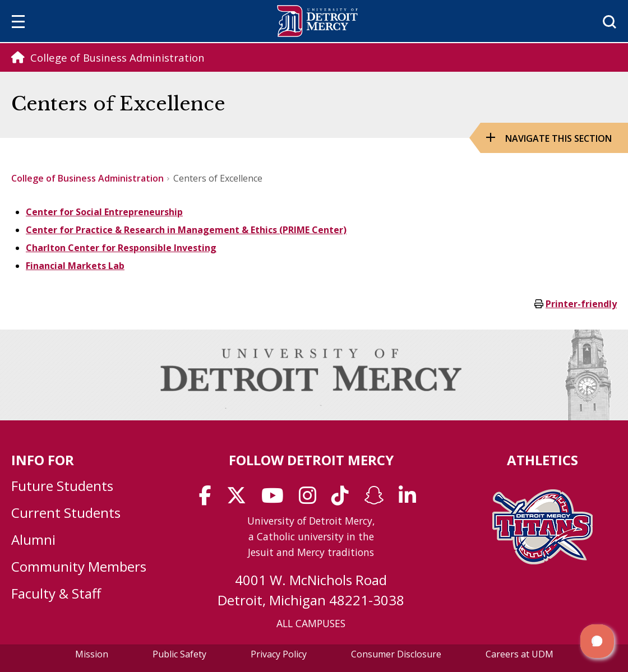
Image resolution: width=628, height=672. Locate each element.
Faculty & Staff (56, 593)
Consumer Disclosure (396, 654)
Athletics (542, 460)
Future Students (62, 486)
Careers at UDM (520, 654)
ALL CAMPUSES (311, 623)
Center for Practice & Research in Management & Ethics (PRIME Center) (186, 230)
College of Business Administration (87, 178)
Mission (92, 654)
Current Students (66, 513)
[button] (597, 641)
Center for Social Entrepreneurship (104, 212)
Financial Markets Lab (75, 266)
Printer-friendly (581, 304)
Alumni (33, 539)
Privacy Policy (279, 654)
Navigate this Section (558, 138)
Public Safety (179, 654)
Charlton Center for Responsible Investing (121, 248)
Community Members (79, 566)
